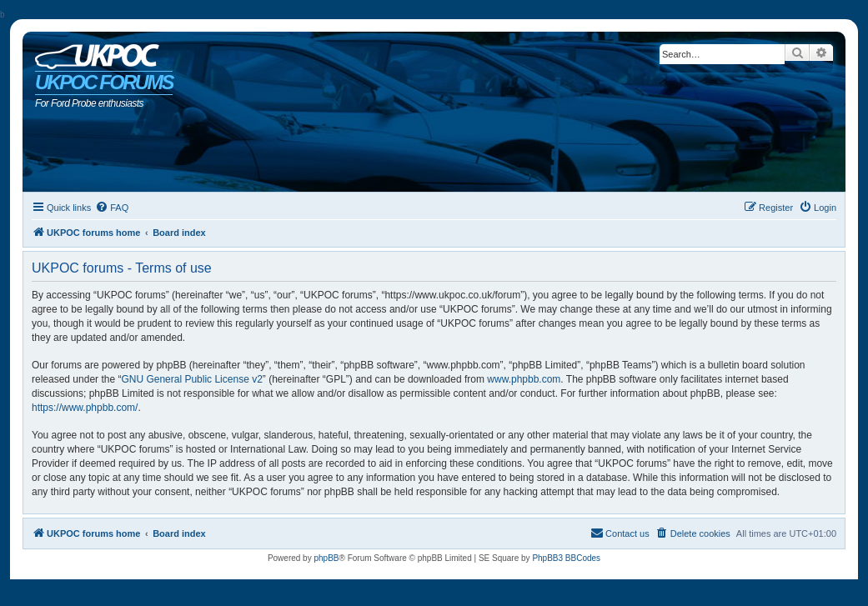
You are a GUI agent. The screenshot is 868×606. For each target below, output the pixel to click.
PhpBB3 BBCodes (566, 558)
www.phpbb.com (524, 379)
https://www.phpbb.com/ (85, 408)
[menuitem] (112, 208)
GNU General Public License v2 (191, 379)
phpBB (326, 558)
